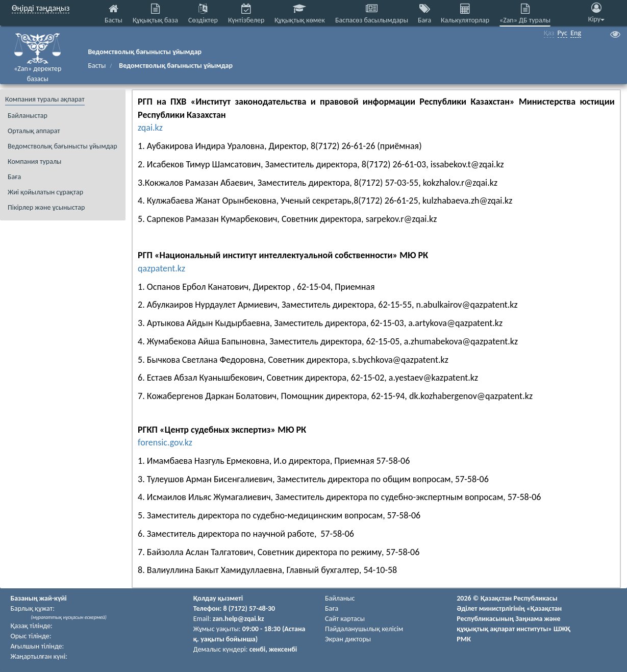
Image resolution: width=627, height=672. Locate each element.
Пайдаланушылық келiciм (364, 629)
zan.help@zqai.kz (239, 619)
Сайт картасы (345, 619)
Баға (332, 608)
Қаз (549, 33)
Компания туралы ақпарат (45, 99)
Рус (562, 33)
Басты (97, 66)
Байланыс (340, 598)
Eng (576, 33)
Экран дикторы (348, 639)
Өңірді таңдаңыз (41, 8)
